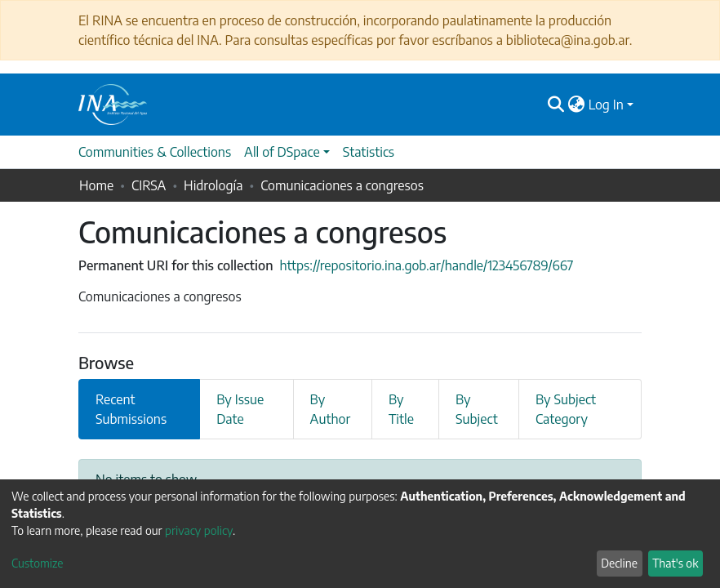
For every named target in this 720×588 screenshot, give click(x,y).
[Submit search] (556, 105)
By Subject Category (566, 409)
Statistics (369, 152)
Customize (38, 563)
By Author (331, 409)
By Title (401, 409)
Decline (619, 563)
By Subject (477, 409)
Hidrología (213, 185)
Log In (606, 105)
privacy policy (199, 530)
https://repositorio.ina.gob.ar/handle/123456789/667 (426, 265)
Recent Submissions (131, 409)
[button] (577, 105)
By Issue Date (240, 409)
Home (96, 185)
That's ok (675, 563)
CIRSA (149, 185)
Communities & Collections (155, 152)
